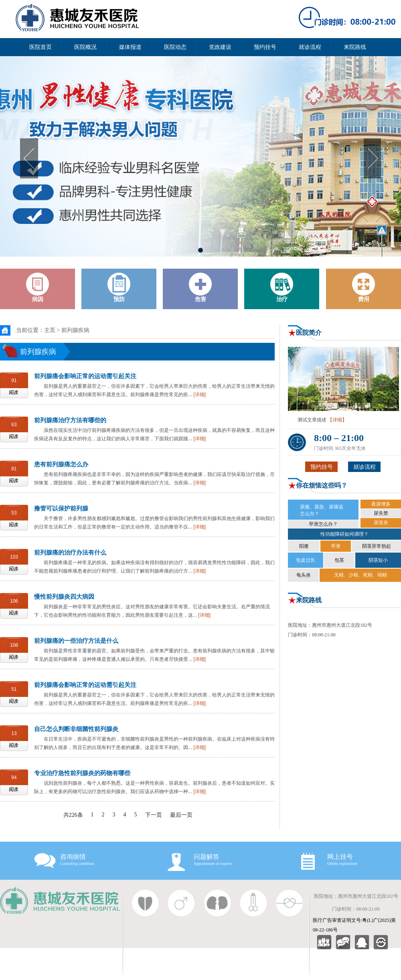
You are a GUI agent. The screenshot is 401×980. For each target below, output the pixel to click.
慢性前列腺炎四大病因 (64, 596)
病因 (38, 288)
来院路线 (355, 47)
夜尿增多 (381, 504)
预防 (119, 288)
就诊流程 (310, 47)
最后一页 (181, 815)
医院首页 (41, 47)
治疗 (282, 288)
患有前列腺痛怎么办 (61, 464)
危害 (200, 288)
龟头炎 (304, 575)
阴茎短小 (378, 560)
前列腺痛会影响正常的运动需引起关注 (85, 376)
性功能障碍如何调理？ (344, 534)
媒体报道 (130, 47)
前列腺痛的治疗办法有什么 (70, 552)
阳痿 (304, 546)
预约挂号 (265, 47)
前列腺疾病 (75, 330)
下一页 (154, 815)
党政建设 (220, 47)
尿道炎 (381, 522)
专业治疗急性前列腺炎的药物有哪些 (82, 773)
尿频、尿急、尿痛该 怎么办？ (322, 510)
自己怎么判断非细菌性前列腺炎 (76, 729)
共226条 (73, 815)
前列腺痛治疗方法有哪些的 (70, 420)
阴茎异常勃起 (377, 546)
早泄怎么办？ (323, 524)
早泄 (336, 546)
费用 (364, 288)
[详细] (199, 395)
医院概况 (85, 47)
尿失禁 (381, 513)
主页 (50, 330)
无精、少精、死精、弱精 (360, 575)
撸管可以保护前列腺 (61, 508)
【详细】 (337, 420)
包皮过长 (306, 560)
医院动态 (175, 47)
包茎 (339, 560)
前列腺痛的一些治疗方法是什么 (76, 641)
